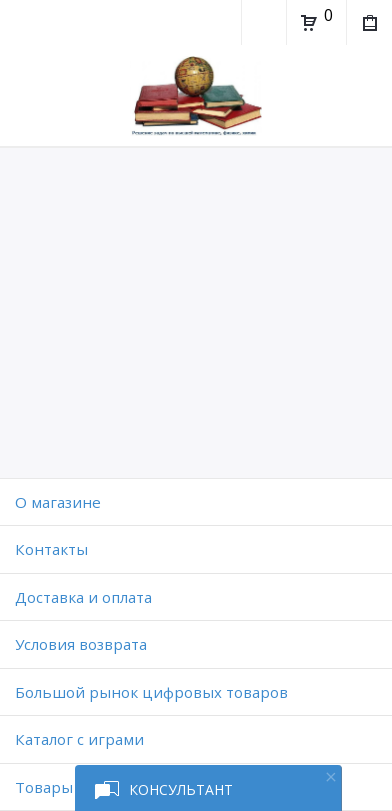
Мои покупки (368, 25)
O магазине (58, 502)
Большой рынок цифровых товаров (151, 692)
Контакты (51, 549)
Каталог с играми (79, 739)
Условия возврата (81, 644)
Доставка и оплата (83, 597)
